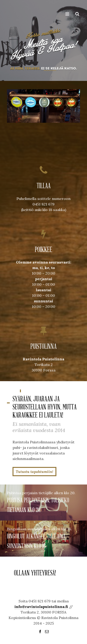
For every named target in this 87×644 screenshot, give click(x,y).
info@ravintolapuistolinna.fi (41, 607)
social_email (47, 632)
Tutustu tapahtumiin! (34, 472)
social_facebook (40, 632)
